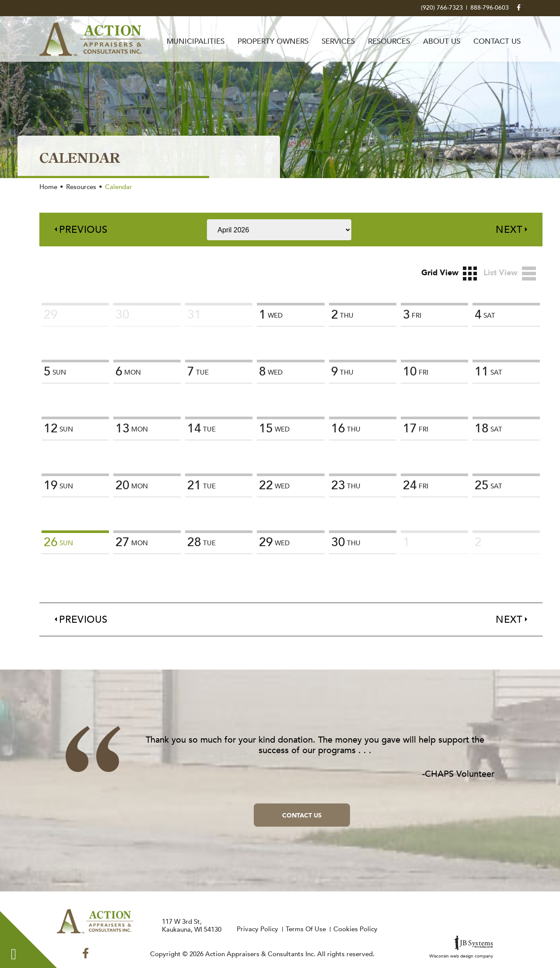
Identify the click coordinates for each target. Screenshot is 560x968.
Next (509, 230)
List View (510, 274)
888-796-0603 (490, 8)
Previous (83, 230)
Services (338, 41)
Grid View (449, 274)
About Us (442, 41)
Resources (389, 41)
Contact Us (497, 41)
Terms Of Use (306, 929)
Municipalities (196, 41)
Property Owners (273, 41)
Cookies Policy (355, 929)
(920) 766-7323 (442, 8)
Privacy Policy (257, 929)
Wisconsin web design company (461, 947)
